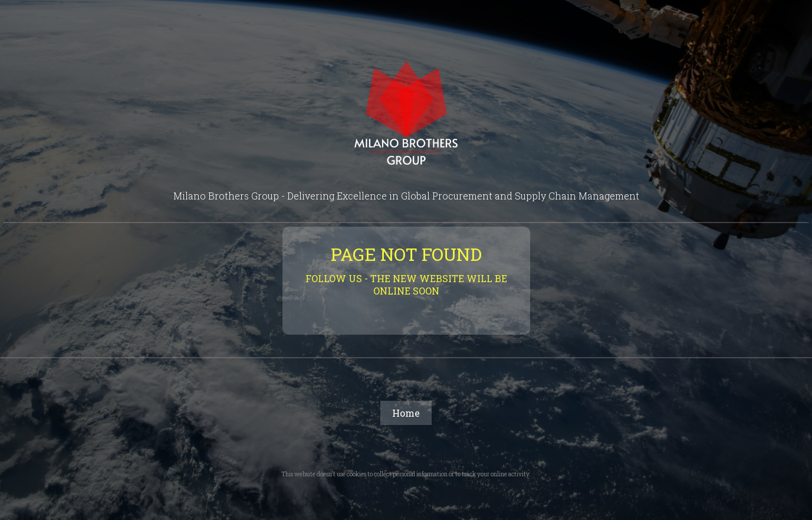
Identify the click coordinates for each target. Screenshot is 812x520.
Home (406, 413)
